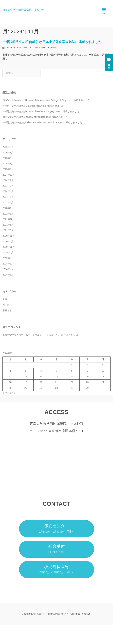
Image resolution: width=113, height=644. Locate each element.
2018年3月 (8, 275)
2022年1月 (8, 214)
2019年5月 (8, 258)
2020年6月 (8, 241)
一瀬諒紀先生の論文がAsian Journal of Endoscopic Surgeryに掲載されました (42, 122)
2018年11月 (9, 264)
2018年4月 (8, 269)
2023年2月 (8, 203)
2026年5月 (8, 147)
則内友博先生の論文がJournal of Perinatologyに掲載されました (35, 117)
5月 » (13, 393)
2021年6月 (8, 225)
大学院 (6, 305)
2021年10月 (9, 219)
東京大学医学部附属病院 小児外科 (24, 10)
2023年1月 (8, 208)
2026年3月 (8, 153)
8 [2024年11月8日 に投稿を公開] (72, 371)
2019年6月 (8, 252)
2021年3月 (8, 230)
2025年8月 (8, 164)
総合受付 (56, 548)
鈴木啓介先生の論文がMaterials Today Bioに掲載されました (33, 106)
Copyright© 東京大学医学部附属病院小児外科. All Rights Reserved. (57, 614)
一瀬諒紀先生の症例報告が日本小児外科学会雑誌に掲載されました (52, 42)
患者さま (7, 310)
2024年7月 (8, 180)
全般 (5, 299)
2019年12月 (9, 247)
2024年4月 (8, 191)
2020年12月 (9, 236)
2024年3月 (8, 197)
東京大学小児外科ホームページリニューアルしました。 (31, 335)
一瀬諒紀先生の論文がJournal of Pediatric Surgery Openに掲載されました (41, 111)
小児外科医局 (56, 569)
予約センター (56, 528)
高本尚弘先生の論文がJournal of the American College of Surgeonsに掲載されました (46, 100)
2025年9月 (8, 158)
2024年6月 (8, 186)
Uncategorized (50, 48)
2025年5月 (8, 169)
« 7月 (5, 393)
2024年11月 (9, 175)
